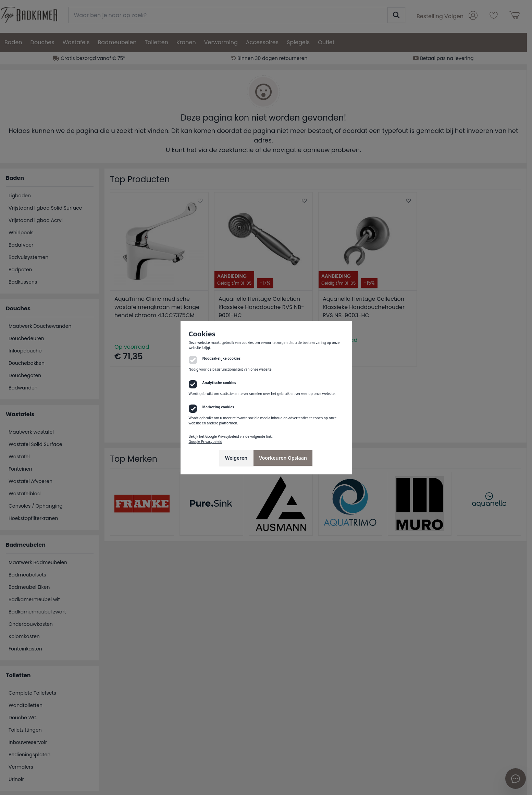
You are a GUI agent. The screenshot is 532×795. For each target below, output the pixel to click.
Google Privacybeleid (206, 442)
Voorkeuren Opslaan (283, 458)
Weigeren (236, 458)
